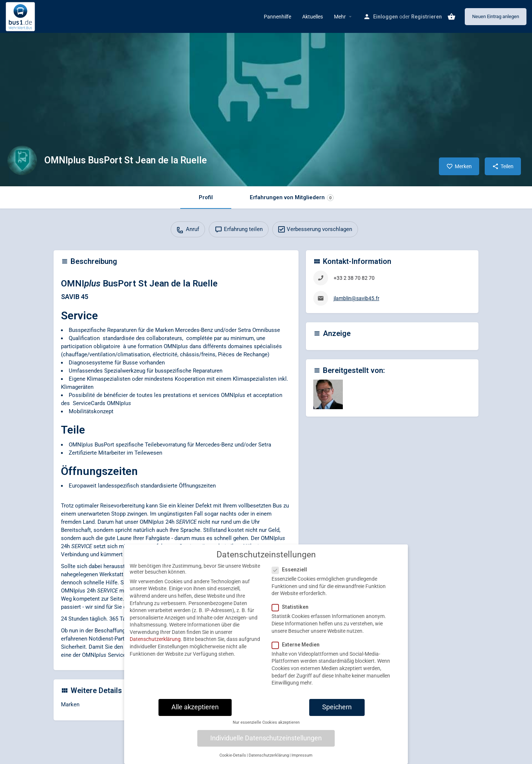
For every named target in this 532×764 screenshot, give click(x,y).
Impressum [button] (302, 760)
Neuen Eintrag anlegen (496, 16)
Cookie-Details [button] (233, 760)
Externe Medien (298, 650)
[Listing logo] (22, 160)
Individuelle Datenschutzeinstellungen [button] (266, 743)
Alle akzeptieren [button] (195, 712)
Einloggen (386, 17)
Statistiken (292, 612)
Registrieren (427, 17)
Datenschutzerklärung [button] (269, 760)
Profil (206, 197)
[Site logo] (21, 16)
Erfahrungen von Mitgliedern (292, 198)
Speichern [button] (337, 712)
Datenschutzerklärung (155, 645)
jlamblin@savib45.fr (357, 298)
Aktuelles (313, 17)
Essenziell (292, 575)
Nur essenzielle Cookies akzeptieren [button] (266, 728)
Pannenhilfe (277, 17)
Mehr (340, 17)
